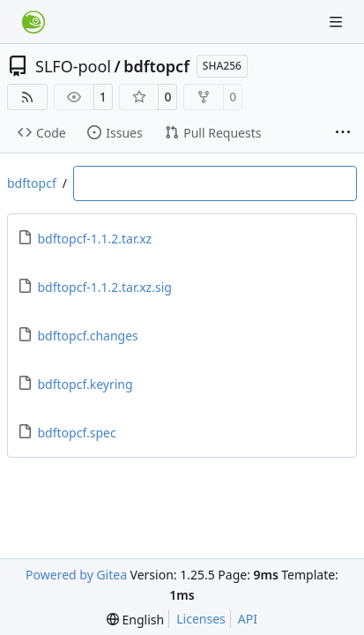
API (248, 619)
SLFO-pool (73, 66)
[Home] (33, 22)
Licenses (201, 619)
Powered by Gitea (76, 575)
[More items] (343, 133)
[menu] (135, 620)
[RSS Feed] (27, 97)
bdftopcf (156, 66)
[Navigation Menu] (338, 22)
